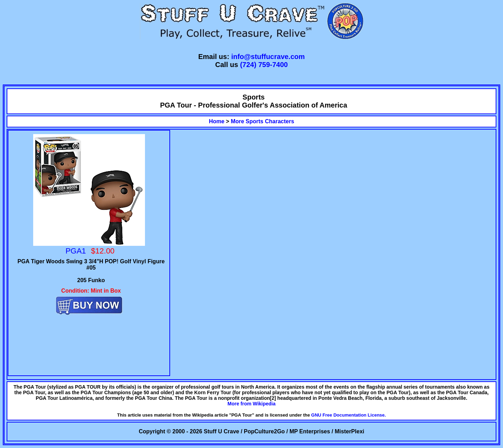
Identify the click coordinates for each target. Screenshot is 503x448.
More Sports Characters (263, 121)
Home (217, 121)
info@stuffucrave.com (268, 57)
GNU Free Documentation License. (349, 415)
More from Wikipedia (251, 404)
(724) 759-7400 (264, 65)
